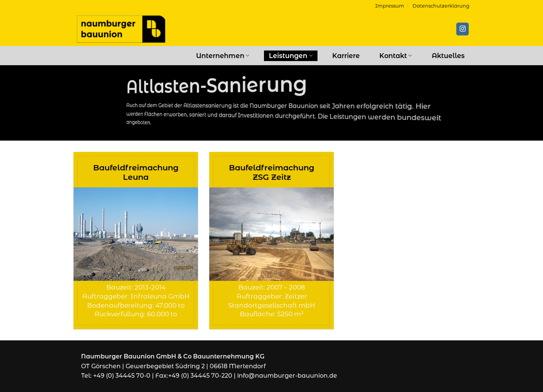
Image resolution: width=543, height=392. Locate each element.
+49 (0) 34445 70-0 (122, 376)
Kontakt (396, 56)
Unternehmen (223, 56)
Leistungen (291, 56)
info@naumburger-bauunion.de (287, 376)
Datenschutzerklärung (441, 6)
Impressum (390, 6)
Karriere (346, 56)
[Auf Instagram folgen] (462, 29)
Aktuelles (448, 56)
